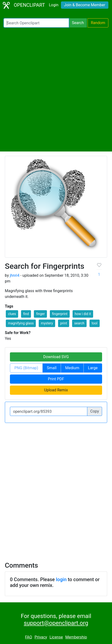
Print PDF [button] (56, 379)
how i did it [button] (83, 314)
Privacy (41, 637)
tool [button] (95, 323)
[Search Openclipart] (36, 23)
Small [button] (52, 368)
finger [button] (40, 314)
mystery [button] (47, 323)
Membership (76, 637)
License (56, 637)
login (61, 579)
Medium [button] (72, 368)
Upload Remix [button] (56, 390)
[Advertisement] (56, 89)
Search (78, 23)
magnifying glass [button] (21, 323)
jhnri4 (15, 275)
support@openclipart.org (56, 623)
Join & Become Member (85, 5)
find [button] (26, 314)
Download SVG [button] (56, 357)
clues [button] (12, 314)
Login (54, 5)
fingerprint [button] (60, 314)
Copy (95, 411)
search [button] (79, 323)
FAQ (29, 637)
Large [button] (93, 368)
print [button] (64, 323)
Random (98, 23)
